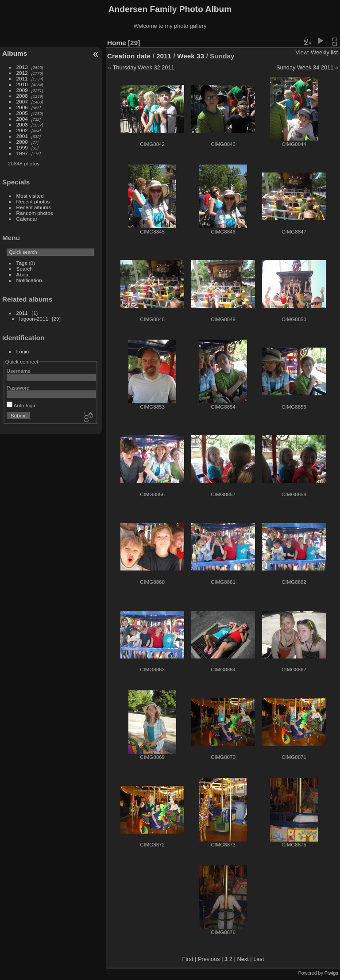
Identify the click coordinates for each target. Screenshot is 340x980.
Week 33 (191, 56)
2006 (22, 107)
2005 (22, 113)
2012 (22, 73)
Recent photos (33, 201)
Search (25, 269)
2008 (22, 96)
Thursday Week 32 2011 (143, 67)
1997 (22, 153)
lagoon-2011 (34, 319)
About (23, 274)
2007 (22, 101)
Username (19, 371)
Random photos (35, 213)
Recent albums (34, 207)
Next (243, 959)
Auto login (22, 405)
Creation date (129, 56)
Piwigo (331, 973)
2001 (22, 136)
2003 (22, 124)
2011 (22, 78)
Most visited (30, 196)
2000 (22, 142)
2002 (22, 130)
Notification (29, 280)
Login (23, 351)
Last (259, 959)
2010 (22, 84)
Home (117, 43)
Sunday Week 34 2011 (305, 67)
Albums (15, 53)
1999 (22, 147)
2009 (22, 90)
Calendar (27, 219)
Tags (22, 263)
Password (18, 388)
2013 (22, 67)
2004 (22, 119)
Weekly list (324, 52)
